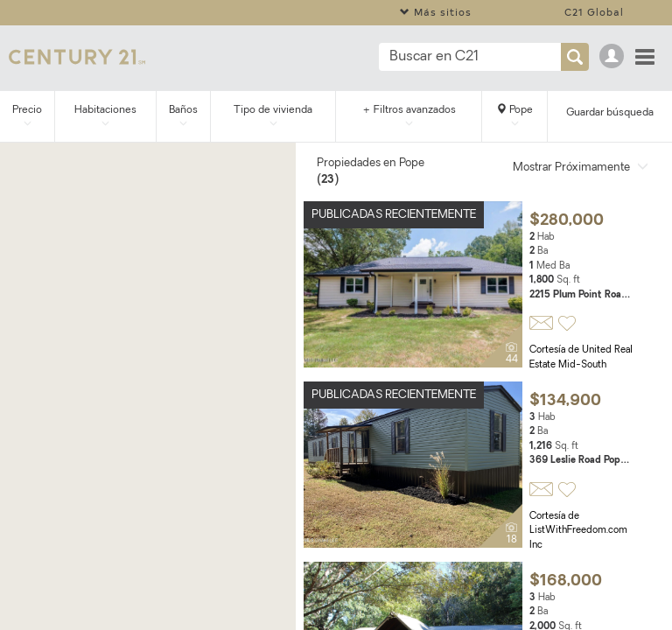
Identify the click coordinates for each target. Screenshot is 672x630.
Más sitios (436, 12)
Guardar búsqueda (610, 113)
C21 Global (594, 12)
